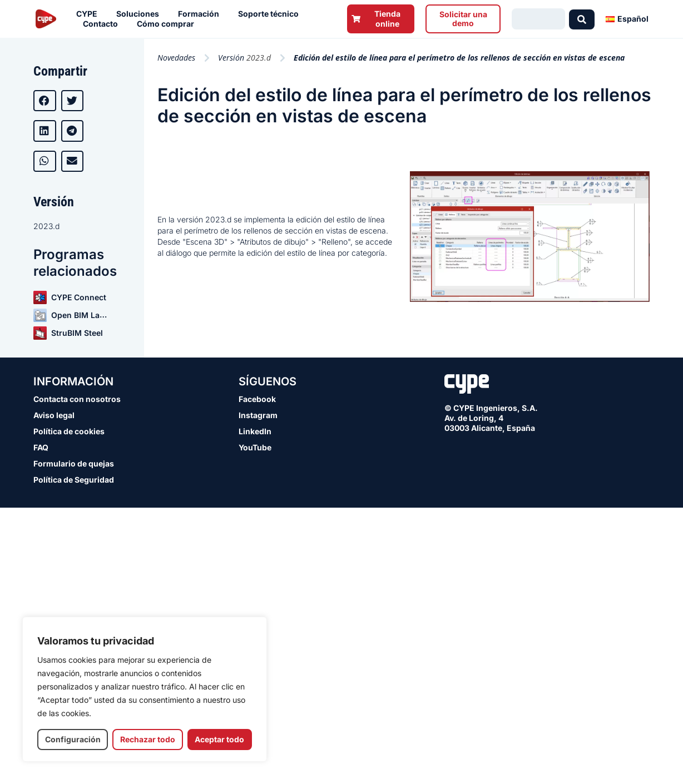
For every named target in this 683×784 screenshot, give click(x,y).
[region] (145, 689)
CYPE (90, 14)
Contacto (103, 24)
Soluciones (140, 14)
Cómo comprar (168, 24)
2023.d (46, 226)
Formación (201, 14)
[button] (45, 101)
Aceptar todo (219, 739)
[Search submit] (582, 19)
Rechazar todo (148, 739)
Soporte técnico (271, 14)
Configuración (73, 739)
